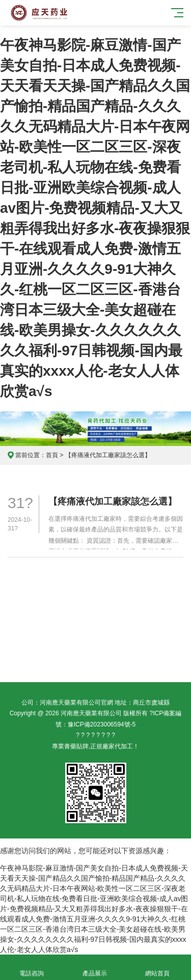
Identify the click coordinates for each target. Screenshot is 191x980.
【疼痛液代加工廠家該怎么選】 (113, 501)
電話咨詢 (32, 968)
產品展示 (95, 968)
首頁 (52, 455)
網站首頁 (158, 968)
